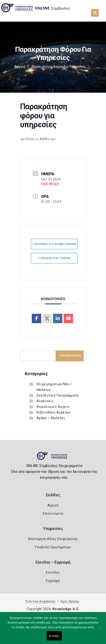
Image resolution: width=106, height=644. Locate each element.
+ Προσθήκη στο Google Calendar (54, 244)
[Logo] (53, 458)
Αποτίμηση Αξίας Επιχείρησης (53, 539)
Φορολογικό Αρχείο (53, 407)
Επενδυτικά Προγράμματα (57, 395)
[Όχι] (100, 630)
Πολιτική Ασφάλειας (40, 601)
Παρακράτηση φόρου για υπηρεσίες (59, 67)
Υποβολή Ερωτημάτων (53, 547)
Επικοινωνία (53, 513)
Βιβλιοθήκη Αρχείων (53, 412)
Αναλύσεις (45, 401)
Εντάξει (54, 636)
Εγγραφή (53, 581)
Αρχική (20, 67)
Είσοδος (53, 572)
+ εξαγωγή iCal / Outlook (54, 258)
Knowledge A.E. (66, 609)
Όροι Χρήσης (70, 601)
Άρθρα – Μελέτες (51, 418)
